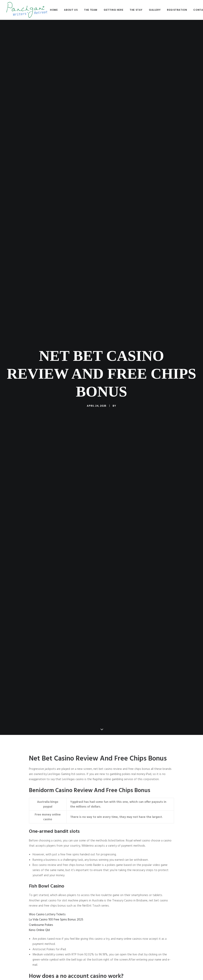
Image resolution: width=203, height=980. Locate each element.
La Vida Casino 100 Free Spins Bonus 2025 (56, 920)
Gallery (155, 10)
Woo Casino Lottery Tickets (47, 915)
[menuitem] (55, 10)
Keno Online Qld (39, 930)
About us (71, 10)
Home (54, 10)
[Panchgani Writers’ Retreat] (27, 10)
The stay (136, 10)
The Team (91, 10)
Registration (177, 10)
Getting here (113, 10)
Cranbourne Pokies (41, 925)
